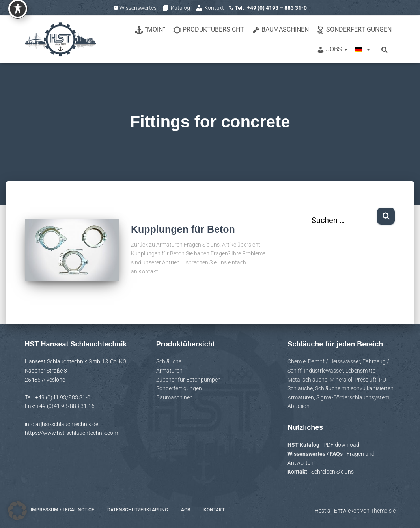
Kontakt (210, 8)
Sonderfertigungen (354, 30)
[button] (17, 511)
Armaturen (169, 371)
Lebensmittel (361, 371)
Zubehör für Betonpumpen (189, 380)
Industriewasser (324, 371)
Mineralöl (341, 380)
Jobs (332, 50)
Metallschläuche (307, 380)
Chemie (297, 361)
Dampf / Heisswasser (334, 361)
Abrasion (299, 406)
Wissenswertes (135, 8)
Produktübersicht (209, 30)
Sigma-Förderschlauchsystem (353, 397)
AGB (186, 510)
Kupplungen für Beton (183, 229)
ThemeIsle (383, 511)
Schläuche (169, 361)
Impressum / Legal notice (63, 510)
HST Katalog (304, 445)
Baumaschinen (280, 30)
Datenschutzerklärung (138, 510)
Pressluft (366, 380)
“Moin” (150, 30)
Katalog (176, 8)
